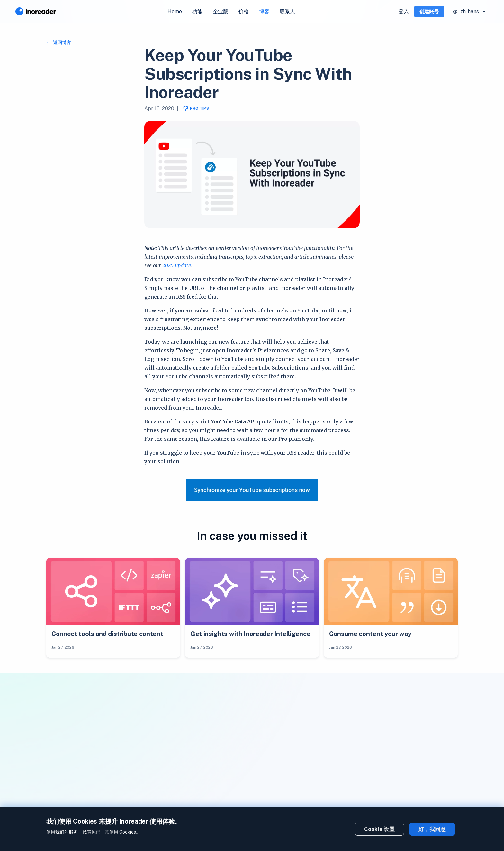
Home (175, 11)
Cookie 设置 (379, 829)
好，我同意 (432, 829)
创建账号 (429, 11)
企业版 (221, 11)
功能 (197, 11)
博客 (264, 11)
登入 (404, 11)
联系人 (287, 11)
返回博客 (62, 42)
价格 (244, 11)
